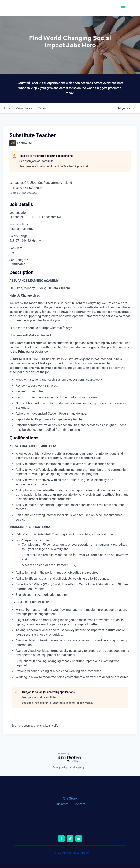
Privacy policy (60, 767)
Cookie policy (77, 767)
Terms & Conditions (61, 853)
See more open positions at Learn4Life (35, 726)
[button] (123, 10)
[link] (34, 8)
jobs (7, 108)
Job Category (19, 260)
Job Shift (16, 248)
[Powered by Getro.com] (70, 757)
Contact (79, 804)
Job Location (18, 213)
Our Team (63, 804)
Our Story (70, 799)
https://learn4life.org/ (57, 328)
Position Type (19, 224)
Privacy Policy (81, 853)
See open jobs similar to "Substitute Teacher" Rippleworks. (55, 166)
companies (24, 108)
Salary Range (18, 236)
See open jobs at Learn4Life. (37, 161)
